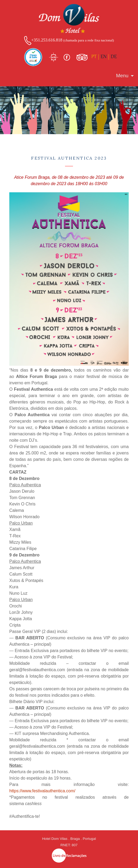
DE (114, 57)
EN (104, 57)
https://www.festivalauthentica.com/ (42, 791)
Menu (122, 76)
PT (94, 57)
